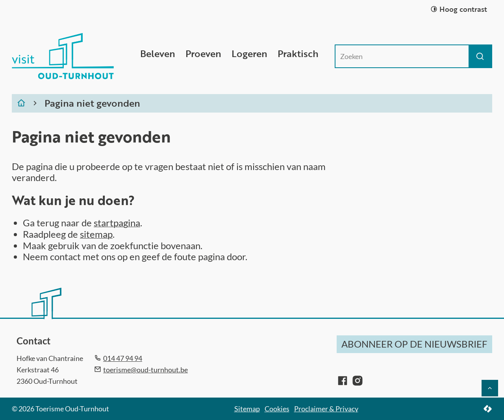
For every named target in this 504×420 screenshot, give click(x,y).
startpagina (117, 223)
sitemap (96, 234)
